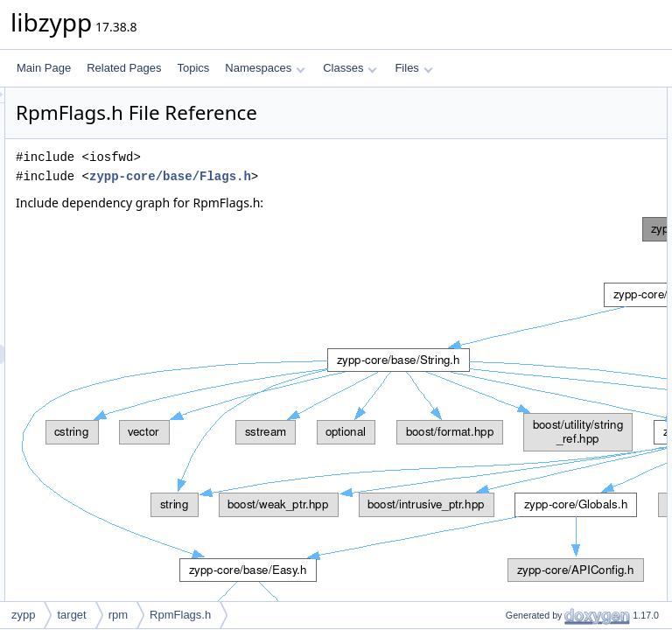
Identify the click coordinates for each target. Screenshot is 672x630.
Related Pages (124, 68)
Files (413, 68)
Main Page (44, 68)
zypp (502, 116)
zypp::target (518, 136)
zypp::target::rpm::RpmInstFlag (563, 193)
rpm (118, 615)
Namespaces (265, 68)
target (71, 615)
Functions (500, 213)
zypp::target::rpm (530, 155)
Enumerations (509, 174)
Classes (350, 68)
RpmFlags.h (180, 615)
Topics (193, 68)
